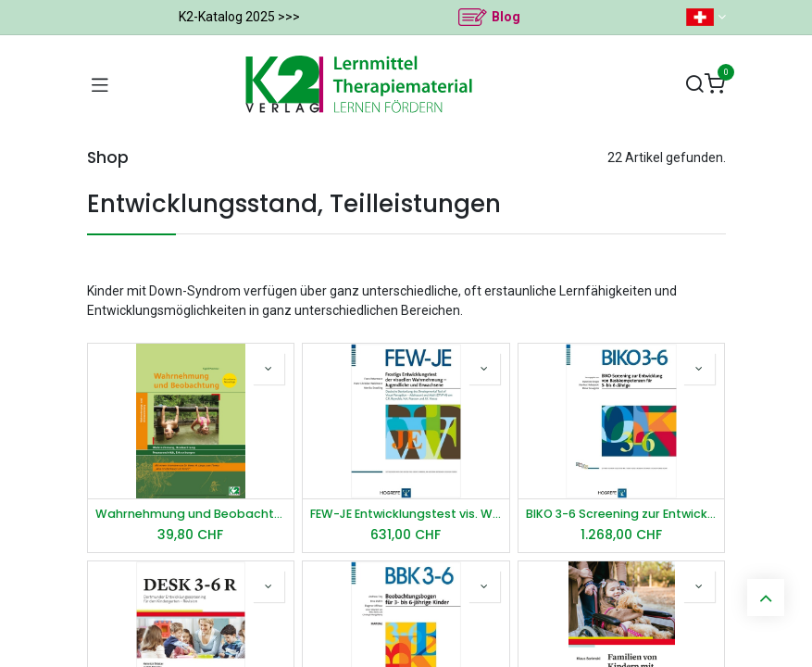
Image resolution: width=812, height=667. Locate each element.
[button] (269, 369)
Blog (506, 17)
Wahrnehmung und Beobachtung (191, 514)
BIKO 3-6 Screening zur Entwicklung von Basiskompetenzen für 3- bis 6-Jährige (622, 514)
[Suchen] (694, 85)
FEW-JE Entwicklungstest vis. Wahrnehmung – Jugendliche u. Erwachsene (406, 514)
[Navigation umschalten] (100, 84)
